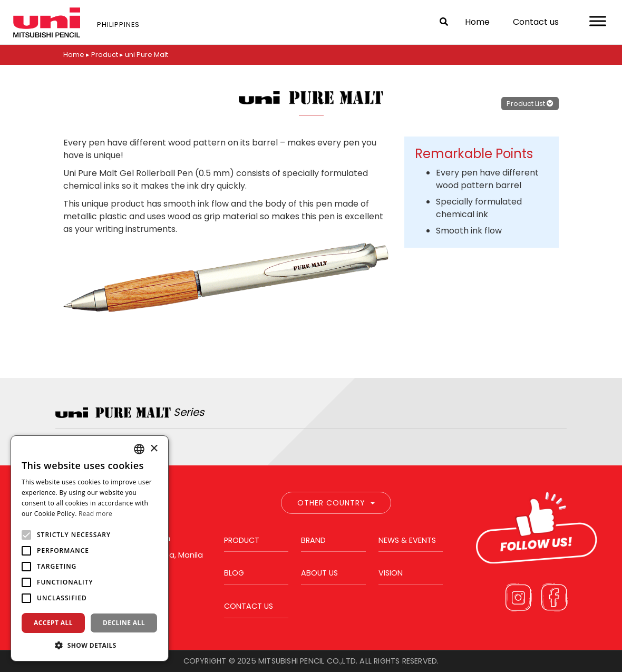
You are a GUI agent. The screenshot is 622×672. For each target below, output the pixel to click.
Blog (234, 573)
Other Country (336, 503)
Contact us (536, 22)
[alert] (90, 548)
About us (319, 573)
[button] (90, 645)
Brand (313, 540)
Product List (530, 103)
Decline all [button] (124, 623)
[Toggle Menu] (598, 21)
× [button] (154, 449)
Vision (391, 573)
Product (242, 540)
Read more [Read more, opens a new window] (95, 514)
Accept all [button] (53, 623)
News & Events (407, 540)
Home (477, 22)
